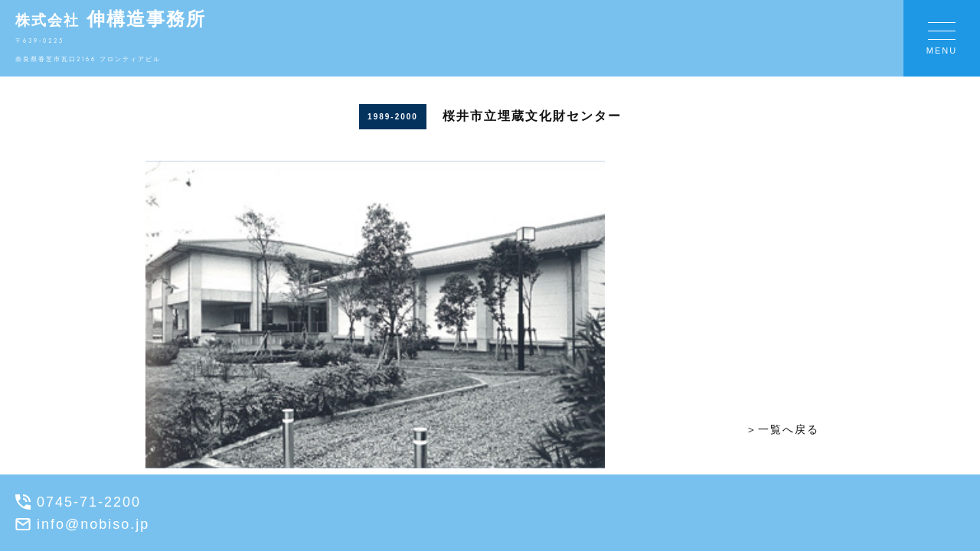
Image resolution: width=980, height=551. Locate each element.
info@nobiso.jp (82, 524)
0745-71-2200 (78, 502)
